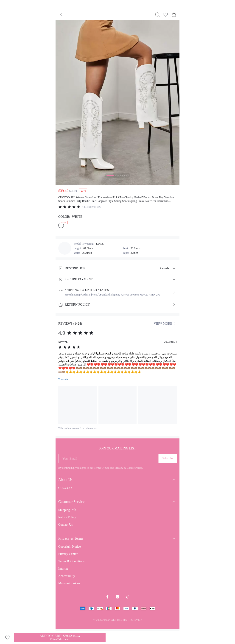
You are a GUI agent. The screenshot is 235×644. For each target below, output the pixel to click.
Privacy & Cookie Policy (129, 468)
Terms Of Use (102, 468)
